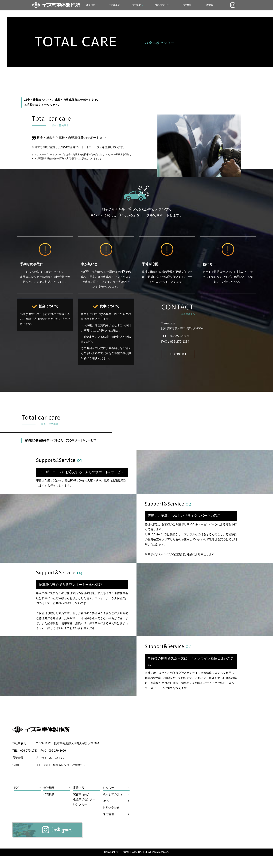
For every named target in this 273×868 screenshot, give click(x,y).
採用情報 (187, 5)
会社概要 (138, 5)
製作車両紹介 (81, 806)
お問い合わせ (162, 5)
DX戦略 (210, 5)
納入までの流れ (112, 806)
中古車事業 (114, 5)
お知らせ (108, 800)
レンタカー (80, 817)
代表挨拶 (49, 806)
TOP (17, 800)
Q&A (106, 813)
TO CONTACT (178, 369)
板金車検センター (84, 812)
